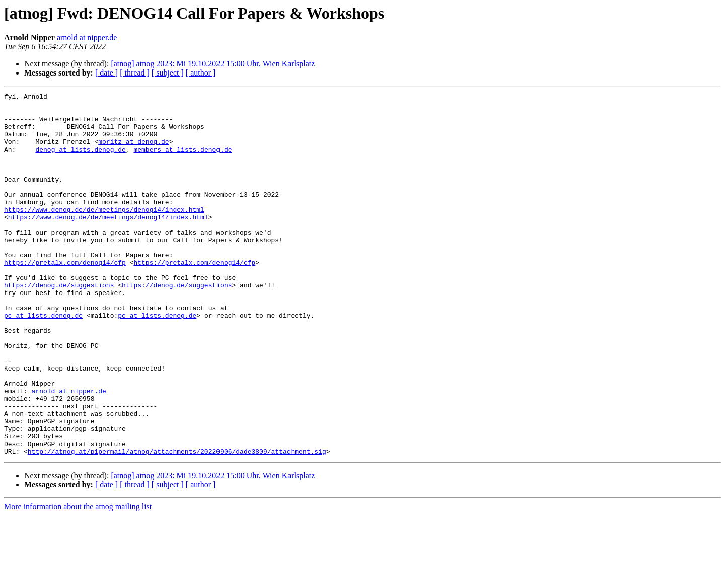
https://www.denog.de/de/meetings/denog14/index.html (104, 234)
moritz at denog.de (133, 152)
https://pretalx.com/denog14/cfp (65, 297)
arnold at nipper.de (87, 38)
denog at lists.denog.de (80, 161)
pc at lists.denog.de (43, 360)
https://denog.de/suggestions (59, 324)
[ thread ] (135, 73)
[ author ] (201, 73)
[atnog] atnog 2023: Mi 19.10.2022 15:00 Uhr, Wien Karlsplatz (213, 64)
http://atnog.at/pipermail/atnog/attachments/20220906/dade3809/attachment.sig (177, 524)
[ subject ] (168, 73)
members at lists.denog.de (183, 161)
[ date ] (106, 73)
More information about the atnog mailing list (78, 579)
